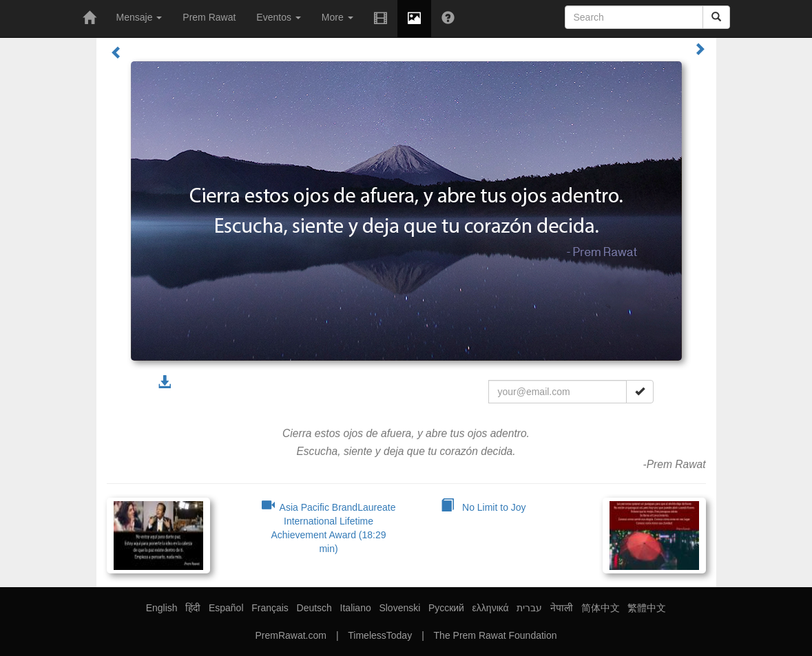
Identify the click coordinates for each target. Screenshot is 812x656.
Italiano (356, 608)
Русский (446, 608)
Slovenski (399, 608)
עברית (529, 608)
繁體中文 (647, 608)
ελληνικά (491, 608)
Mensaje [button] (139, 17)
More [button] (337, 17)
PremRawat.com (290, 635)
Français (270, 608)
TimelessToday (380, 635)
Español (226, 608)
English (162, 608)
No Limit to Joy (483, 507)
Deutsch (314, 608)
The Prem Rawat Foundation (496, 635)
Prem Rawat (209, 17)
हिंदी (193, 608)
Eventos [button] (278, 17)
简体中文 (601, 608)
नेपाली (562, 608)
